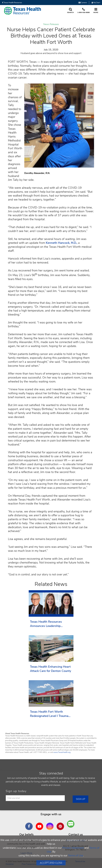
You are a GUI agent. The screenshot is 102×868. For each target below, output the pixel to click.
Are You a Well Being (71, 824)
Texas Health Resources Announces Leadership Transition (46, 624)
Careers (83, 3)
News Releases (51, 24)
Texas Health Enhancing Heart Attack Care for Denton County (51, 669)
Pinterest (61, 824)
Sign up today (16, 791)
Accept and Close (51, 863)
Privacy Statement (73, 848)
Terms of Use (76, 855)
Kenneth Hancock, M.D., (62, 243)
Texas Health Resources (12, 3)
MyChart (96, 3)
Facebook (30, 824)
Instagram (50, 824)
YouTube (40, 824)
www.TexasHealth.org (62, 752)
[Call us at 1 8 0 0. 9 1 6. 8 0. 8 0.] (84, 11)
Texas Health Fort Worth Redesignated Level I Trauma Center (49, 714)
